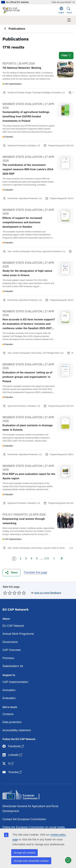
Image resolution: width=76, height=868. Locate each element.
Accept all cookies (24, 853)
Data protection (12, 722)
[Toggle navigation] (69, 20)
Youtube (12, 772)
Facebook (13, 746)
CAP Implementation (15, 682)
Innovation (9, 690)
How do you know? (63, 2)
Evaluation (9, 698)
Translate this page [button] (35, 572)
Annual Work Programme (18, 634)
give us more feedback (48, 593)
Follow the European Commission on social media (34, 827)
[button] (11, 573)
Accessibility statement (17, 730)
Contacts (8, 714)
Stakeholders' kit (13, 666)
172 (47, 558)
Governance (10, 642)
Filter (66, 55)
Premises (8, 658)
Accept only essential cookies (31, 861)
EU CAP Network (13, 626)
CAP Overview (12, 650)
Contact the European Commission (24, 819)
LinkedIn (13, 755)
